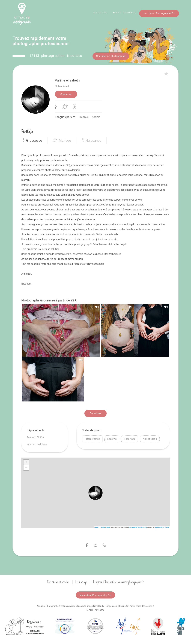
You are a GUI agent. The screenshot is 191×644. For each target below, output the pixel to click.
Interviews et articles (58, 581)
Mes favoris (124, 13)
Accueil (101, 13)
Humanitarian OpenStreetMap (138, 526)
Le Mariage (81, 581)
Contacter (66, 93)
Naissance (91, 139)
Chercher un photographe (111, 56)
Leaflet (96, 526)
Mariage (62, 139)
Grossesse (33, 139)
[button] (96, 492)
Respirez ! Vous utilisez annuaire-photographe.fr (118, 581)
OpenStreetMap (105, 526)
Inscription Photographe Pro (159, 13)
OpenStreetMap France (162, 526)
